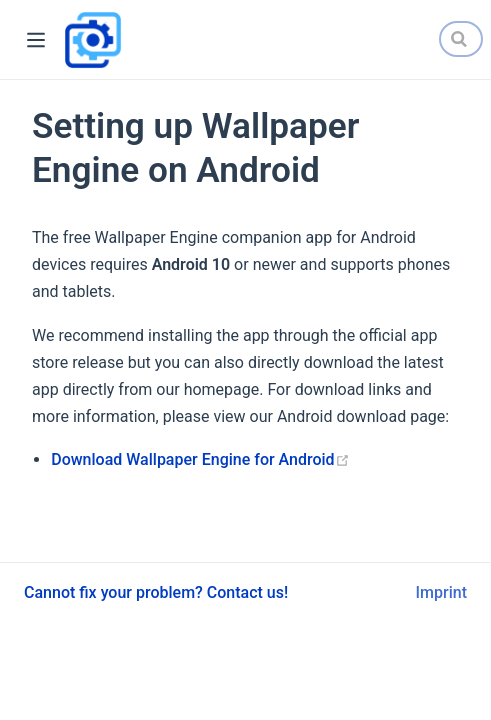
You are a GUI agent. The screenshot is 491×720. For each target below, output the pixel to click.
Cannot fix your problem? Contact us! (156, 592)
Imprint (441, 592)
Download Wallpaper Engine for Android (200, 459)
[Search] (461, 39)
